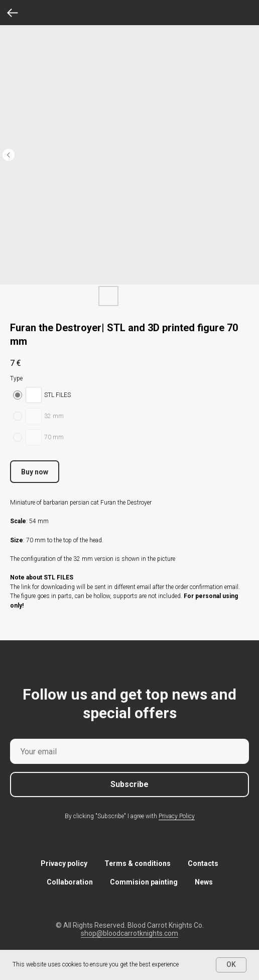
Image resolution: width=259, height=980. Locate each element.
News (204, 882)
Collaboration (70, 882)
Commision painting (144, 882)
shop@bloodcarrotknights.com (129, 933)
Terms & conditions (138, 863)
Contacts (203, 863)
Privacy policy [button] (64, 863)
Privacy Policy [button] (177, 816)
